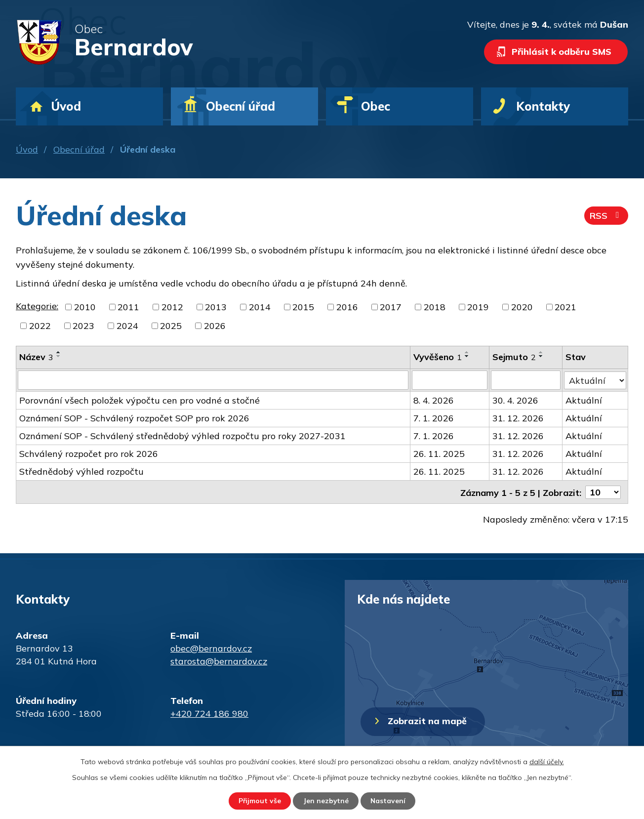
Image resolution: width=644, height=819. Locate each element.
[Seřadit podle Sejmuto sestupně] (541, 356)
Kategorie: (37, 306)
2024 (127, 326)
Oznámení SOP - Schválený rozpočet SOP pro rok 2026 (134, 418)
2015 (303, 307)
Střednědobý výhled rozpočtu (81, 471)
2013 (216, 307)
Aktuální (584, 400)
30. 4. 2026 (515, 400)
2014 (260, 307)
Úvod (27, 149)
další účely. (547, 761)
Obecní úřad (79, 149)
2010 (85, 307)
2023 (83, 326)
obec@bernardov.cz (211, 647)
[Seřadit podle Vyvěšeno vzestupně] (467, 352)
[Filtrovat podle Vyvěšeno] (450, 380)
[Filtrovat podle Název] (213, 380)
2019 (478, 307)
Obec (376, 106)
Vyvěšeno (438, 357)
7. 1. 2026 (434, 418)
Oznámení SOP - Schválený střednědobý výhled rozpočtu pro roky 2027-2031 (182, 435)
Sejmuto (514, 357)
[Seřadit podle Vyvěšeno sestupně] (467, 356)
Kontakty (543, 106)
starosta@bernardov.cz (219, 660)
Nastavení (389, 801)
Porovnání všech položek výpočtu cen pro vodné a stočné (140, 400)
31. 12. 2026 (518, 418)
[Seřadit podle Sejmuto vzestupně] (541, 352)
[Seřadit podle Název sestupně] (59, 356)
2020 (522, 307)
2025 (171, 326)
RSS (606, 216)
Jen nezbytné (326, 801)
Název (36, 357)
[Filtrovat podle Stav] (595, 379)
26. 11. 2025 (439, 453)
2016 (347, 307)
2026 (215, 326)
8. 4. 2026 (434, 400)
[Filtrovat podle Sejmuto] (526, 380)
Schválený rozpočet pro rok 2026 (89, 453)
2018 (435, 307)
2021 (565, 307)
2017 (391, 307)
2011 (128, 307)
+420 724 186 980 (209, 713)
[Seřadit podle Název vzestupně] (59, 352)
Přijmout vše (259, 801)
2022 (40, 326)
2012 (172, 307)
